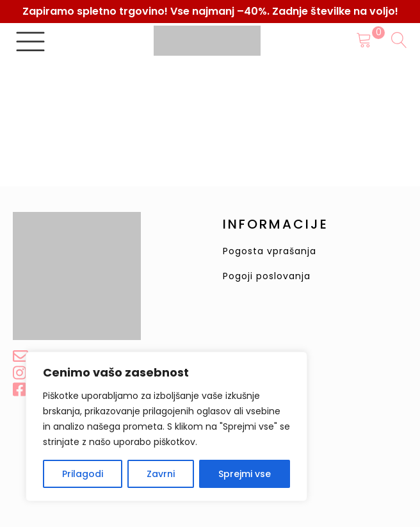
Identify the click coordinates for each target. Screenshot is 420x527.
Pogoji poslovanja (267, 276)
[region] (166, 426)
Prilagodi (83, 474)
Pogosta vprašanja (270, 251)
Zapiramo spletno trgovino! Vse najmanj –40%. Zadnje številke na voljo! (210, 11)
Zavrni (161, 474)
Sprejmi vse (245, 474)
